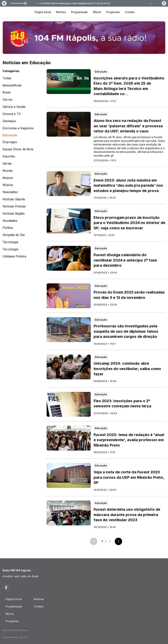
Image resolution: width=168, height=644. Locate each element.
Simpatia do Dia (14, 235)
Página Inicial (43, 12)
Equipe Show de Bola (18, 149)
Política (8, 228)
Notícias (61, 12)
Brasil (7, 92)
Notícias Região (14, 214)
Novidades (10, 221)
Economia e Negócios (18, 128)
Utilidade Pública (14, 256)
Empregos (10, 142)
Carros (7, 100)
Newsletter (10, 192)
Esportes (9, 156)
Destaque (9, 121)
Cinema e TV (12, 114)
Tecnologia (10, 242)
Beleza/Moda (12, 85)
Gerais (7, 164)
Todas (7, 78)
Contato (130, 12)
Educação (10, 135)
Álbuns (97, 12)
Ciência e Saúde (14, 107)
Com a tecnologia (15, 637)
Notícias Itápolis (14, 199)
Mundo (8, 171)
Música (8, 178)
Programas (113, 12)
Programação (79, 12)
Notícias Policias (14, 206)
